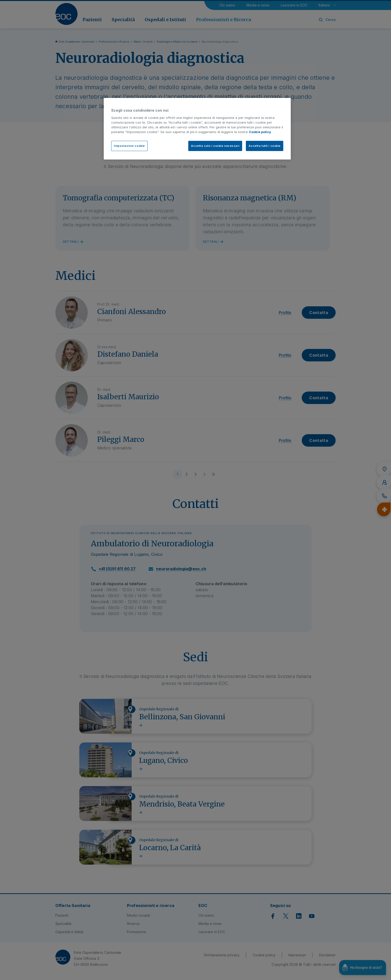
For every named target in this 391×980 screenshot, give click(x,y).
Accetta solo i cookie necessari (215, 146)
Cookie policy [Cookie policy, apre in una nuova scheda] (260, 132)
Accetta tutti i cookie (265, 146)
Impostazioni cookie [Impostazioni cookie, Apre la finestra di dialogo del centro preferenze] (129, 146)
